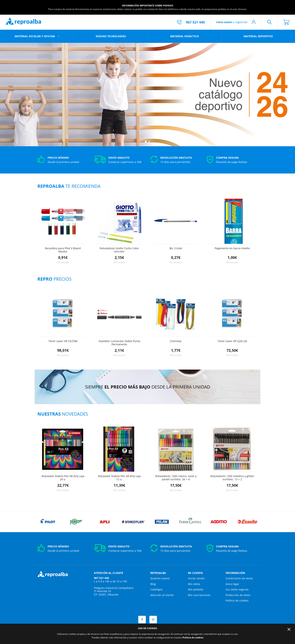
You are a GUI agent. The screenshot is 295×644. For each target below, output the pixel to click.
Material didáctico (185, 36)
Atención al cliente (162, 595)
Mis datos (194, 584)
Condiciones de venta (239, 578)
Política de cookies (237, 600)
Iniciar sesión (196, 578)
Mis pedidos (196, 589)
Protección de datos (238, 595)
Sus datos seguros (237, 589)
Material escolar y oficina (35, 36)
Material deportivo (258, 36)
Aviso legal (232, 584)
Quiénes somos (160, 578)
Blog (153, 584)
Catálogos (156, 589)
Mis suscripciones (199, 595)
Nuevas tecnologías (111, 36)
